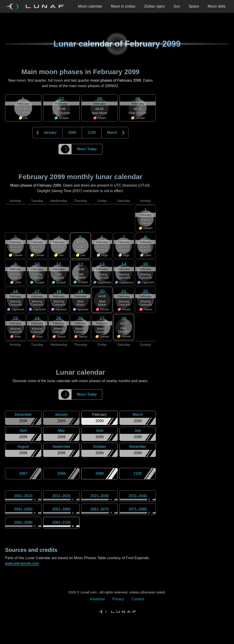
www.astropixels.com (22, 563)
